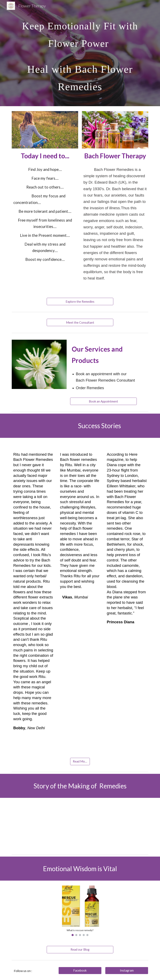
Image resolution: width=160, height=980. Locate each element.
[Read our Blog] (80, 950)
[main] (80, 53)
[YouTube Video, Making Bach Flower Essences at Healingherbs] (80, 825)
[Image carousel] (80, 911)
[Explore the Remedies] (80, 301)
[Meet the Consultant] (80, 322)
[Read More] (80, 761)
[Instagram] (127, 971)
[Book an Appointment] (103, 401)
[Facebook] (80, 971)
